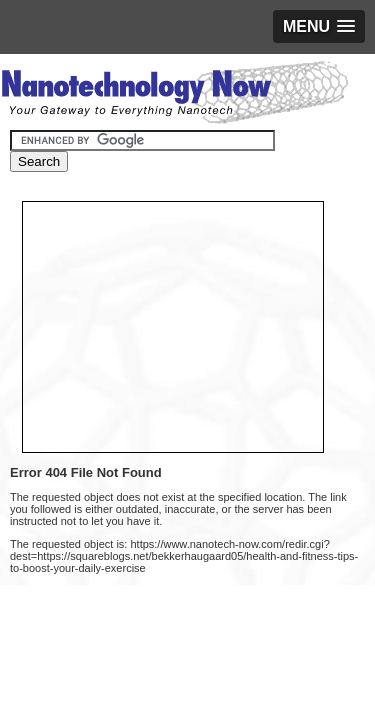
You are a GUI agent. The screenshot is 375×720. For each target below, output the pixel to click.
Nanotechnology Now (174, 95)
